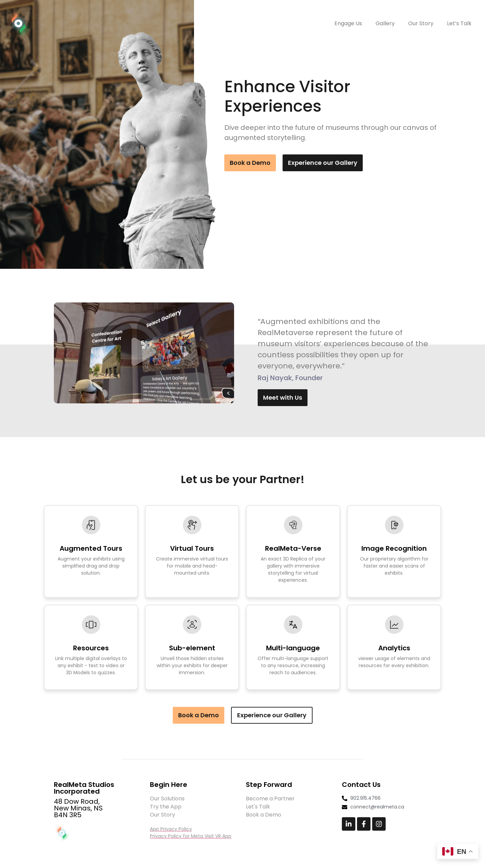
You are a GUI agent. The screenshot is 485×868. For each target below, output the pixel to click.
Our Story (421, 23)
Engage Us (348, 23)
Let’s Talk (459, 23)
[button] (144, 353)
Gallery (385, 23)
